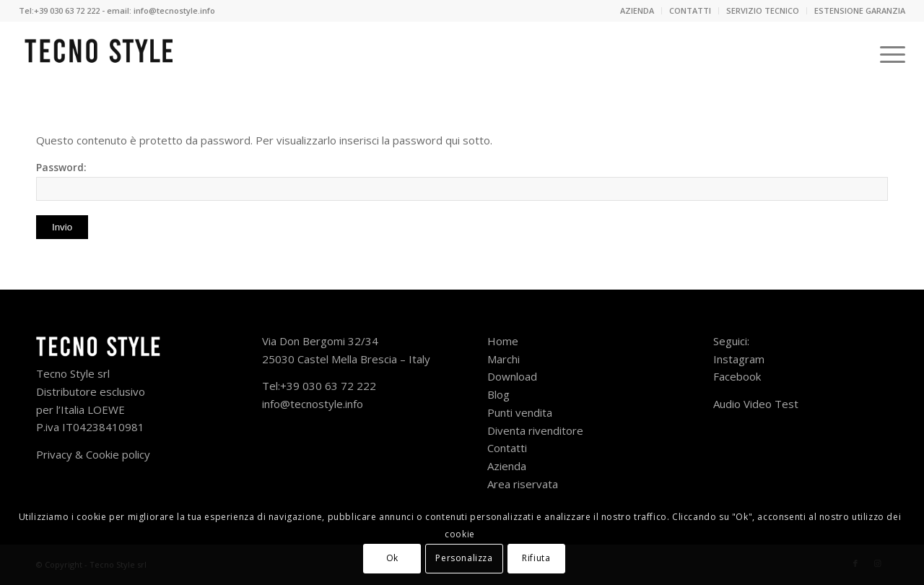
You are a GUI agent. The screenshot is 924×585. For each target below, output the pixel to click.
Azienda (508, 466)
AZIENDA (637, 10)
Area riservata (523, 484)
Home (503, 341)
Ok (392, 558)
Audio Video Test (756, 404)
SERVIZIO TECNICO (763, 10)
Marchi (504, 359)
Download (512, 376)
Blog (498, 394)
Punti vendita (521, 412)
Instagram (739, 359)
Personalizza (464, 558)
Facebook (737, 376)
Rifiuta (536, 558)
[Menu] (888, 54)
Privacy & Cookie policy (93, 454)
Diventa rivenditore (535, 430)
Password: (462, 181)
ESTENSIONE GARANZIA (860, 10)
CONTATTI (690, 10)
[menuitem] (637, 11)
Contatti (509, 448)
